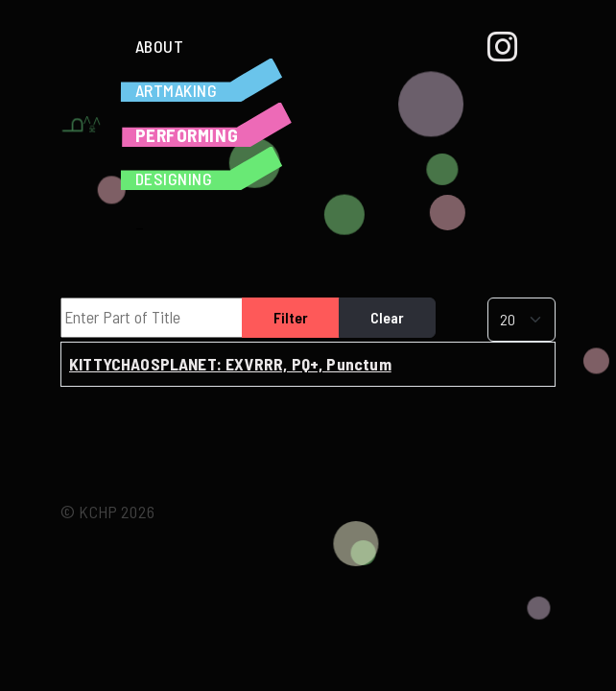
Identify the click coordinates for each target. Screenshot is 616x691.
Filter (291, 317)
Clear (387, 317)
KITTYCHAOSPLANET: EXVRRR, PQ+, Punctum (230, 364)
